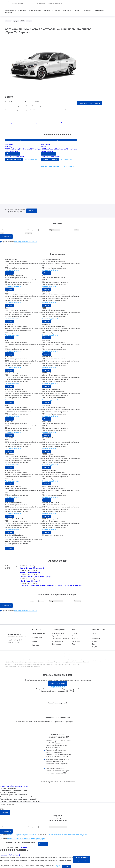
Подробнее (59, 866)
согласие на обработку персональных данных (23, 835)
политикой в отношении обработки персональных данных (68, 835)
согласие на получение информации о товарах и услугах (26, 839)
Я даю (24, 839)
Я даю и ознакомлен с (45, 835)
